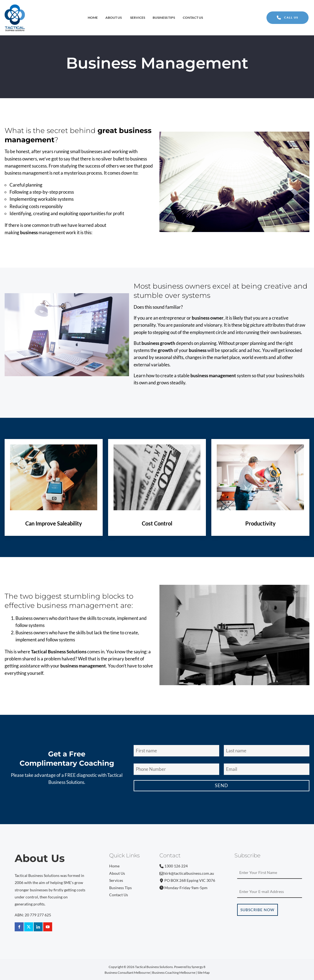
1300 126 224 (174, 866)
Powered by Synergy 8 (190, 967)
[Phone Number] (176, 769)
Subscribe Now (257, 910)
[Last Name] (267, 751)
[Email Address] (267, 769)
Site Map (204, 973)
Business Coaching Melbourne (174, 973)
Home (93, 18)
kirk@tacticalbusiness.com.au (187, 873)
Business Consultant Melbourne (127, 973)
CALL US (275, 15)
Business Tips (164, 18)
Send (222, 785)
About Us (114, 18)
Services (138, 18)
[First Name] (176, 751)
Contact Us (193, 18)
